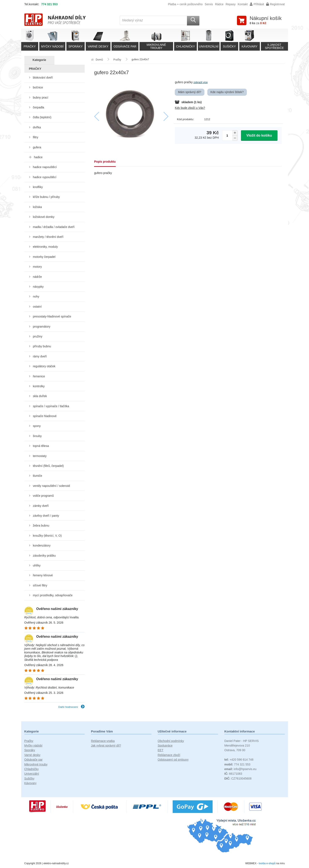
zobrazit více (201, 82)
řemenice (39, 376)
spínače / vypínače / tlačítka (51, 406)
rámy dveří (40, 356)
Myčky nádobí (33, 746)
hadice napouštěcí (45, 167)
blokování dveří (43, 78)
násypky (38, 287)
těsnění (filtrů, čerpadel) (48, 466)
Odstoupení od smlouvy (173, 760)
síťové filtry (40, 585)
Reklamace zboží (169, 755)
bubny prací (40, 97)
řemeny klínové (43, 575)
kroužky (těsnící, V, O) (47, 536)
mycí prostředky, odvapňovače (53, 595)
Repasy (231, 4)
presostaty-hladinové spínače (52, 316)
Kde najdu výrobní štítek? (227, 92)
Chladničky (32, 769)
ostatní (37, 307)
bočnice (38, 87)
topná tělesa (41, 446)
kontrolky (39, 386)
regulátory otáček (44, 366)
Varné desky (32, 755)
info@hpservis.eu (240, 769)
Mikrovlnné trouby (36, 764)
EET (161, 750)
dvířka (37, 127)
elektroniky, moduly (45, 247)
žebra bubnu (41, 526)
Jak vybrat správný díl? (106, 746)
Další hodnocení (71, 707)
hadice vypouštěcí (45, 177)
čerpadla (38, 107)
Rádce (219, 4)
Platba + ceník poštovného (185, 4)
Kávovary (30, 783)
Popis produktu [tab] (105, 162)
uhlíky (37, 565)
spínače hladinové (45, 416)
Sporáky (30, 750)
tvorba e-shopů (267, 863)
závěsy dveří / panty (46, 516)
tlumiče (37, 476)
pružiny (37, 336)
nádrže (37, 277)
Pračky (29, 741)
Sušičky (29, 778)
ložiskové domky (44, 217)
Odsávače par (34, 760)
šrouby (37, 436)
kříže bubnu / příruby (46, 197)
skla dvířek (40, 396)
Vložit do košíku (259, 135)
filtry (36, 137)
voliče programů (43, 496)
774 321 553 (49, 4)
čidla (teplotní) (42, 117)
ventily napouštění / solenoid (51, 486)
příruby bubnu (42, 346)
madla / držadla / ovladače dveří (54, 227)
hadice (38, 157)
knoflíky (38, 187)
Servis (209, 4)
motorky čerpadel (44, 257)
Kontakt (243, 4)
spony (37, 426)
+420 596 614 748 (239, 760)
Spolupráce (165, 746)
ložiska (37, 207)
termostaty (40, 456)
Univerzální (32, 774)
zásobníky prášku (44, 556)
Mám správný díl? (189, 92)
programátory (41, 327)
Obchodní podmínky (171, 741)
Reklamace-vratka (103, 741)
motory (37, 267)
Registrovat (275, 4)
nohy (36, 296)
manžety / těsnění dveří (48, 237)
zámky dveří (41, 506)
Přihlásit (257, 4)
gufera (37, 147)
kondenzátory (42, 545)
